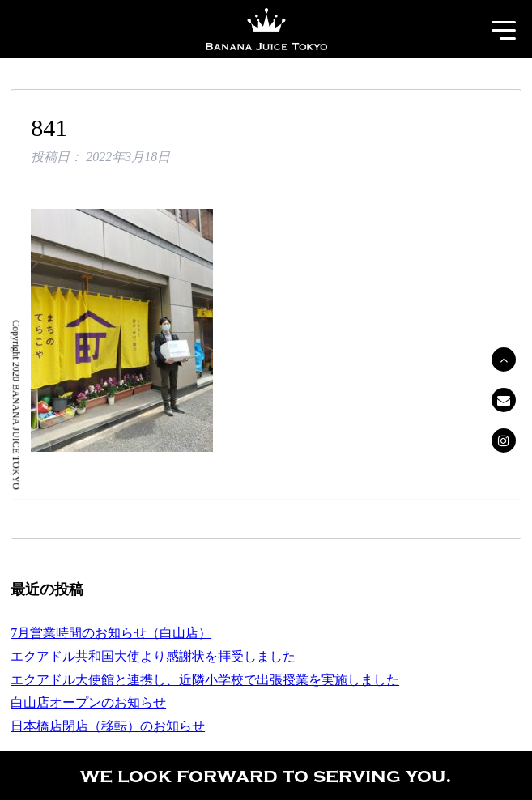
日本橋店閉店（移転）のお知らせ (108, 726)
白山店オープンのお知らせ (88, 702)
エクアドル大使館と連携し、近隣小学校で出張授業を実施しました (205, 680)
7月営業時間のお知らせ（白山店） (111, 633)
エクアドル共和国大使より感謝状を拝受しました (153, 656)
